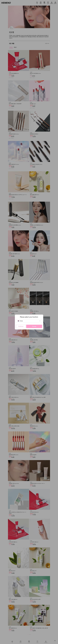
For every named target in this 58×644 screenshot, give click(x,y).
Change (34, 326)
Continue (21, 326)
